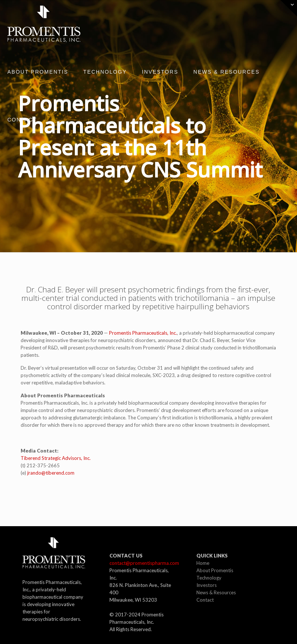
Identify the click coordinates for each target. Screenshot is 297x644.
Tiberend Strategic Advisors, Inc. (56, 458)
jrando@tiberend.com (51, 473)
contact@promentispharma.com (144, 563)
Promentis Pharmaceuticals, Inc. (143, 333)
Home (203, 563)
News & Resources (216, 592)
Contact (205, 600)
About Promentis (215, 570)
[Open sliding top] (289, 8)
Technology (209, 578)
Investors (207, 585)
